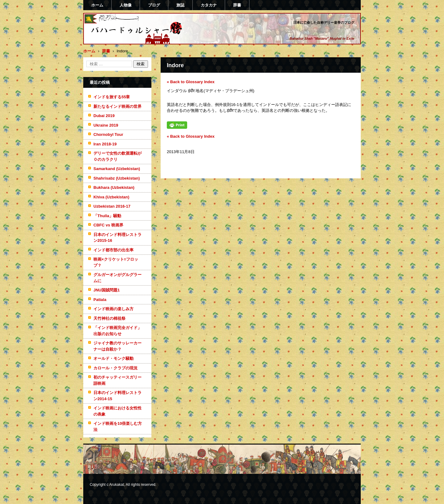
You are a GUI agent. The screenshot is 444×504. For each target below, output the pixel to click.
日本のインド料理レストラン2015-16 (117, 238)
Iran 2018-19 (105, 144)
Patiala (100, 300)
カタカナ (209, 5)
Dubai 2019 (104, 116)
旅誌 (180, 5)
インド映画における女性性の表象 (117, 411)
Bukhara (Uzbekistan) (114, 187)
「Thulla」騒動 (107, 216)
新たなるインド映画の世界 (117, 106)
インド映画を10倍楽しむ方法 (118, 427)
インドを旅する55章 (112, 97)
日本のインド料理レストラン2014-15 (117, 396)
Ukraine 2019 (106, 125)
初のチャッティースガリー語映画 (117, 380)
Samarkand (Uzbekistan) (117, 169)
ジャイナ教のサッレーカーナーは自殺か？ (117, 346)
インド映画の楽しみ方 (113, 309)
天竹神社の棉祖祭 (109, 318)
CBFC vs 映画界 (108, 225)
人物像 (126, 5)
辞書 (237, 5)
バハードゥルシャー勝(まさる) (128, 41)
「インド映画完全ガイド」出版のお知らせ (117, 331)
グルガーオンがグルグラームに (117, 278)
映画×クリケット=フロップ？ (116, 262)
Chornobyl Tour (108, 134)
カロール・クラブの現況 (115, 368)
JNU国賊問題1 (107, 290)
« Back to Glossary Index (191, 82)
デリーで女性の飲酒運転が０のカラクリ (117, 156)
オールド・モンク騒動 (113, 358)
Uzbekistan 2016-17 (112, 206)
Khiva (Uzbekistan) (111, 197)
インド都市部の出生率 (113, 250)
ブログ (154, 5)
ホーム (97, 5)
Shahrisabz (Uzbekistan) (117, 178)
